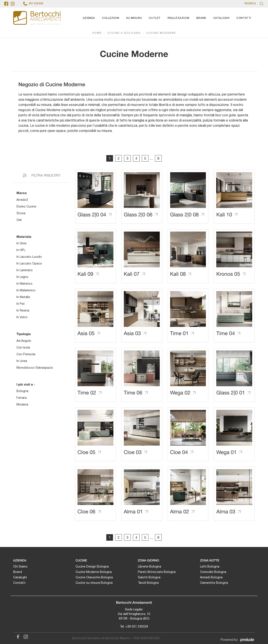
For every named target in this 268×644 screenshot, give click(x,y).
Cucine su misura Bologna (94, 583)
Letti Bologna (210, 567)
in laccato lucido (29, 257)
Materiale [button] (24, 237)
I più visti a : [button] (26, 384)
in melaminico (26, 290)
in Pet (21, 304)
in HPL (21, 250)
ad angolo (24, 341)
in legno (22, 277)
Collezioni (111, 18)
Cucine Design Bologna (92, 567)
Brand (201, 18)
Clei (19, 220)
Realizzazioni (178, 18)
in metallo (23, 297)
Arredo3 (22, 200)
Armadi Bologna (211, 577)
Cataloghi (221, 18)
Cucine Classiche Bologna (94, 577)
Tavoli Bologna (148, 583)
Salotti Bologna (149, 577)
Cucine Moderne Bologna (94, 572)
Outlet (155, 18)
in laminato (25, 270)
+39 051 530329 (137, 626)
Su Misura (134, 18)
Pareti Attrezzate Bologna (157, 572)
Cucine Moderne (161, 33)
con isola (23, 347)
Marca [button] (22, 193)
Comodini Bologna (213, 572)
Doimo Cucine (26, 206)
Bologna (22, 391)
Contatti (244, 18)
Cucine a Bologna (124, 33)
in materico (24, 284)
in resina (23, 311)
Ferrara (22, 398)
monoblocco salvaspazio (35, 368)
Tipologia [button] (24, 334)
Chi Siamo (20, 567)
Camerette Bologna (214, 583)
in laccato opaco (29, 264)
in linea (22, 361)
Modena (22, 405)
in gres (22, 243)
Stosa (21, 213)
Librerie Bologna (149, 567)
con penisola (26, 354)
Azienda (89, 18)
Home (97, 33)
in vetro (22, 317)
